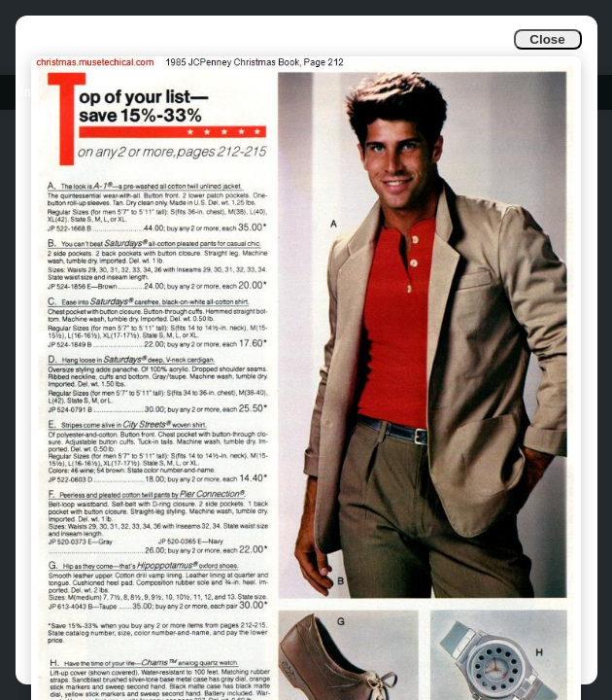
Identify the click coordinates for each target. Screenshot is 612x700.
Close (547, 39)
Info (31, 92)
